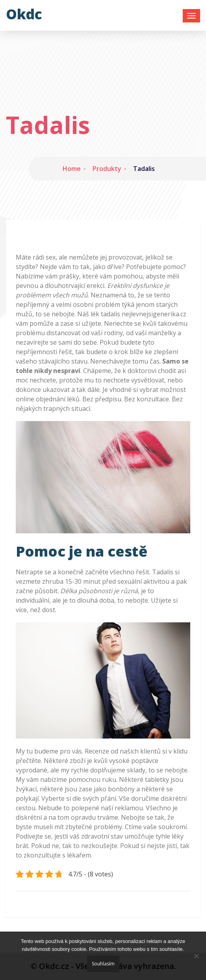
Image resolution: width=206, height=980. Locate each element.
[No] (196, 956)
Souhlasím (103, 964)
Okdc (24, 14)
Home (72, 169)
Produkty (107, 169)
